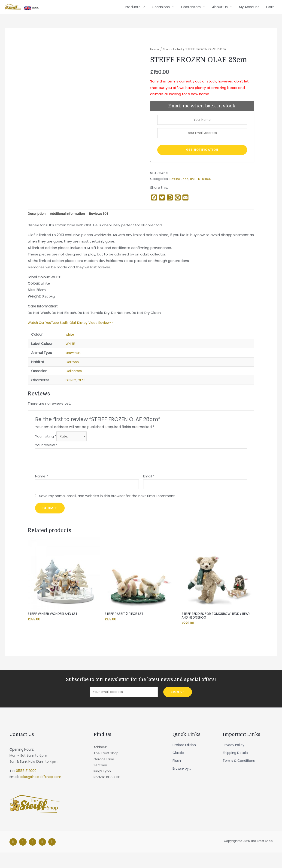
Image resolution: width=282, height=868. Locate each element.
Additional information (71, 225)
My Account (249, 11)
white (70, 346)
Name (42, 488)
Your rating (46, 448)
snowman (74, 364)
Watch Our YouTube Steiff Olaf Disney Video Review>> (74, 334)
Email (149, 488)
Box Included (173, 58)
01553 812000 (26, 786)
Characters (191, 11)
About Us (220, 11)
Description (37, 225)
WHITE (71, 355)
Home (155, 58)
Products (133, 11)
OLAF (82, 392)
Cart (270, 11)
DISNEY (71, 392)
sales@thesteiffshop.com (40, 792)
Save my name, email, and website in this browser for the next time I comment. (107, 509)
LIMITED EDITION (202, 190)
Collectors (74, 382)
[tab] (37, 225)
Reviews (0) (104, 225)
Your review (46, 457)
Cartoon (73, 373)
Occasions (161, 11)
